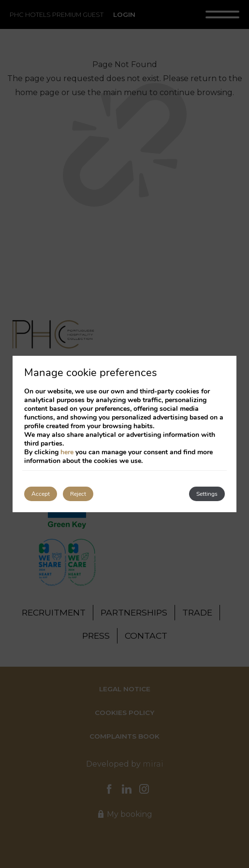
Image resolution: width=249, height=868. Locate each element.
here (67, 452)
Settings (207, 494)
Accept (41, 494)
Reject (78, 494)
